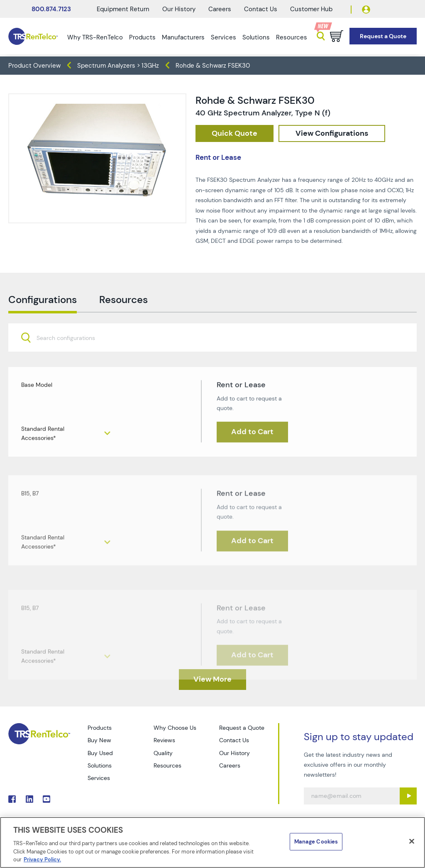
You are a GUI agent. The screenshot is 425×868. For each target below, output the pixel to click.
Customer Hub (311, 9)
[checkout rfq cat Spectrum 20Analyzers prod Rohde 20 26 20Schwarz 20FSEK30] (234, 134)
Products (142, 37)
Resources (292, 37)
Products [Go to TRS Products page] (100, 728)
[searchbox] (71, 356)
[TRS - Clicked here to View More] (212, 680)
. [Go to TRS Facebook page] (12, 799)
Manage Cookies (316, 842)
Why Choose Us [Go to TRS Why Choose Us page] (175, 728)
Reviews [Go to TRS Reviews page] (164, 740)
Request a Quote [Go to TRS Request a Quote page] (242, 728)
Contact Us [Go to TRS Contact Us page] (234, 740)
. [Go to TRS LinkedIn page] (29, 799)
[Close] (412, 841)
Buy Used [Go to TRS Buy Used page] (100, 753)
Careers (220, 9)
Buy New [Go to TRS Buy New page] (99, 740)
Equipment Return (123, 9)
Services (223, 37)
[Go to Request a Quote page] (383, 36)
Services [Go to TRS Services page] (99, 778)
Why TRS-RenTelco (95, 37)
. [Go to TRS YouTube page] (46, 799)
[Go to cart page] (337, 36)
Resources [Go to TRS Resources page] (167, 765)
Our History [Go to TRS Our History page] (234, 753)
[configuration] (332, 134)
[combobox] (212, 355)
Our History (179, 9)
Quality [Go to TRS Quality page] (163, 753)
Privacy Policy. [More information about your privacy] (42, 859)
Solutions (256, 37)
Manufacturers (183, 37)
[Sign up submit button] (408, 796)
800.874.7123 (51, 9)
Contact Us (261, 9)
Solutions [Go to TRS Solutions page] (100, 765)
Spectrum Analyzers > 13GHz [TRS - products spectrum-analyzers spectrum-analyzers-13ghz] (118, 66)
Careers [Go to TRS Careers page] (230, 765)
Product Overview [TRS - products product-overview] (34, 66)
